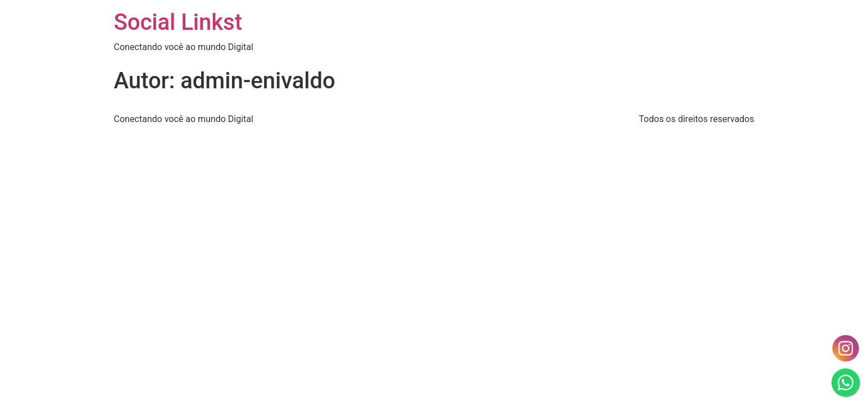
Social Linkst (178, 22)
